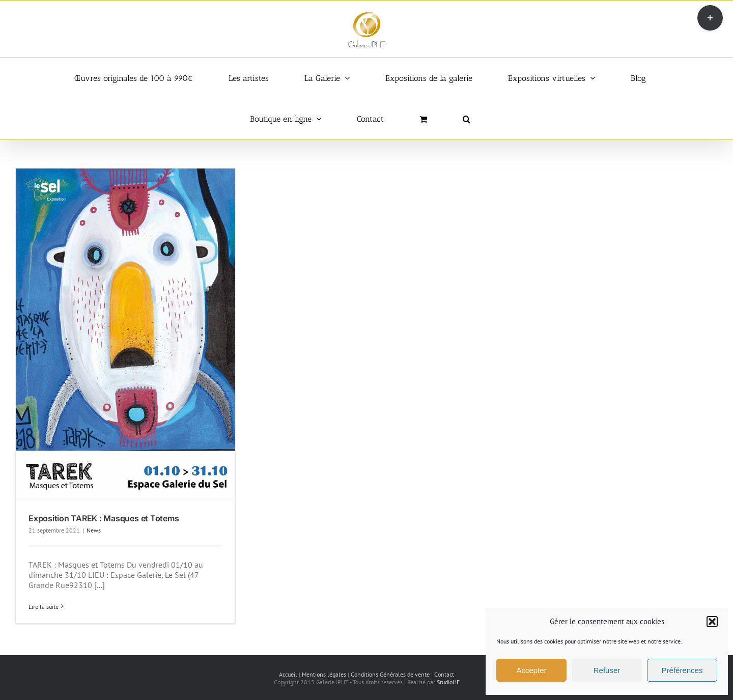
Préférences (682, 670)
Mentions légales (324, 674)
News (94, 530)
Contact (444, 674)
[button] (712, 622)
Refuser (607, 670)
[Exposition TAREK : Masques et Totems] (125, 333)
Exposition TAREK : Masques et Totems (104, 518)
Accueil (288, 674)
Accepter (531, 670)
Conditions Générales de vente (390, 674)
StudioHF (448, 682)
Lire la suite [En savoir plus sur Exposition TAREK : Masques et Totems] (44, 607)
